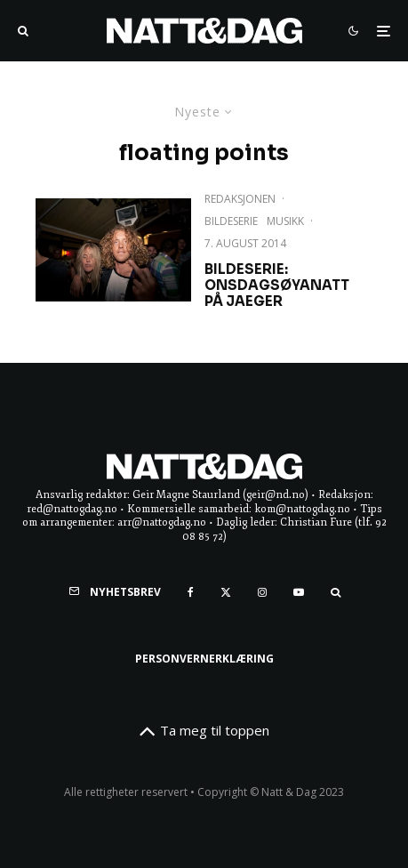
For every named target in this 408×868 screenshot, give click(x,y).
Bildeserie (231, 221)
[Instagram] (262, 592)
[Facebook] (191, 592)
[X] (226, 592)
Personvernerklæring (204, 659)
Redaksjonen (240, 199)
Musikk (285, 221)
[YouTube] (299, 592)
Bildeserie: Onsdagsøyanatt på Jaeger (277, 285)
